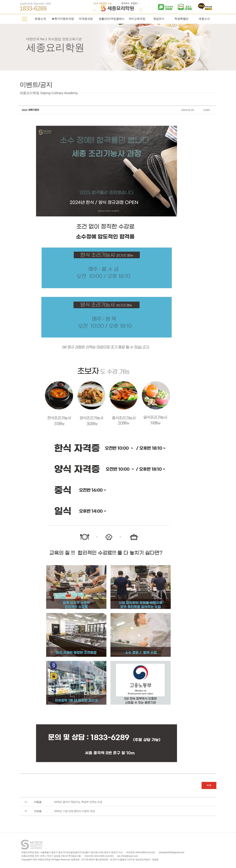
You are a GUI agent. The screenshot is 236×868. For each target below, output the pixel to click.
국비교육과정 (137, 19)
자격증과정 (86, 19)
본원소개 (40, 19)
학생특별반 (182, 19)
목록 (209, 785)
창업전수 (159, 19)
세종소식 (204, 19)
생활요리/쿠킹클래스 (112, 19)
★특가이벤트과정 (63, 19)
